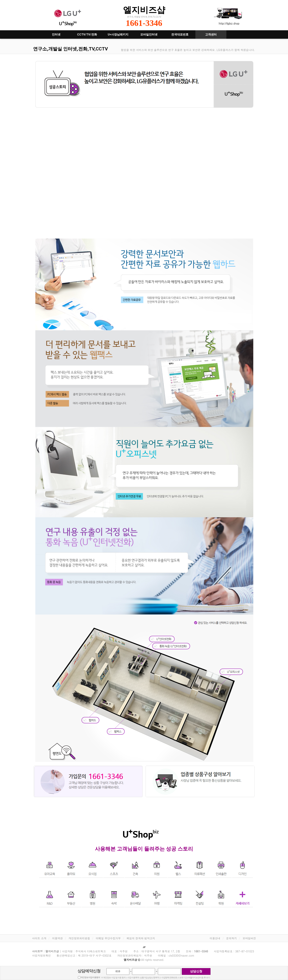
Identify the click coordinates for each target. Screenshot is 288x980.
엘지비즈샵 (144, 10)
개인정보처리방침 (79, 938)
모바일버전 (249, 938)
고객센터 (211, 35)
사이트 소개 (39, 938)
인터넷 (56, 35)
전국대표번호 (180, 35)
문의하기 (232, 938)
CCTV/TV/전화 (87, 35)
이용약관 (57, 938)
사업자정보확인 (42, 955)
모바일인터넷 (149, 35)
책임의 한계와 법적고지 (141, 938)
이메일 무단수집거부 (108, 938)
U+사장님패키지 (118, 35)
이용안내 (215, 938)
